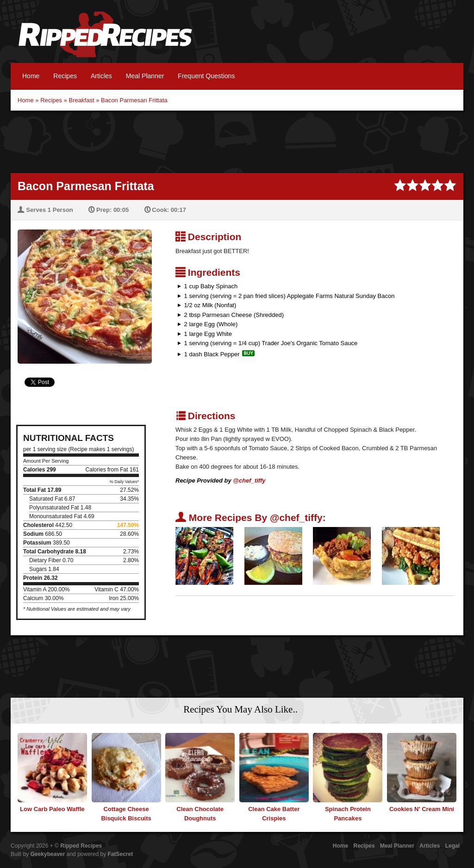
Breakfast (82, 100)
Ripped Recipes (105, 39)
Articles (101, 76)
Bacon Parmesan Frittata (134, 100)
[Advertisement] (237, 141)
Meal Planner (145, 76)
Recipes (65, 76)
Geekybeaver (48, 854)
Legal (452, 846)
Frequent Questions (206, 76)
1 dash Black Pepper (212, 354)
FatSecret (121, 854)
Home (31, 76)
